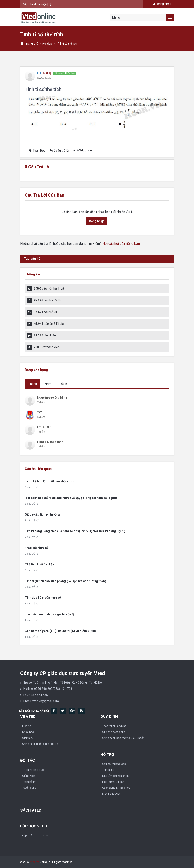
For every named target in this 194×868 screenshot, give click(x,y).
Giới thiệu (28, 738)
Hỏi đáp (47, 44)
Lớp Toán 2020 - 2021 (35, 835)
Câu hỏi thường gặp (114, 764)
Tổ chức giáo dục (33, 770)
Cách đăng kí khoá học (116, 788)
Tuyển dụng (29, 788)
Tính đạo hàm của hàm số (43, 598)
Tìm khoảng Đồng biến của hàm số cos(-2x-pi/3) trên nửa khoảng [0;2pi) (75, 531)
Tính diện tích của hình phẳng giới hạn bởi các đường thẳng (66, 581)
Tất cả (63, 384)
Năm (48, 384)
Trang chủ (29, 44)
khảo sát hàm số (36, 548)
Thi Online (108, 770)
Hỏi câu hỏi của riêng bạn (121, 244)
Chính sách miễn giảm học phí (40, 744)
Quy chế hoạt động (114, 732)
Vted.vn (34, 862)
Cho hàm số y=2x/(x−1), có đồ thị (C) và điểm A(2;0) (60, 631)
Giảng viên (29, 776)
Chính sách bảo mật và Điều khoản (123, 738)
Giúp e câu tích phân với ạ (42, 514)
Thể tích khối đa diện (39, 564)
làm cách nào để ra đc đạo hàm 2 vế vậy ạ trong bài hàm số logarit (71, 498)
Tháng (33, 384)
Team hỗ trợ (29, 782)
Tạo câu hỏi (32, 259)
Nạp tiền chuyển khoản (116, 776)
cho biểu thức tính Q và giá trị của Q (49, 614)
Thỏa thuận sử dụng (114, 726)
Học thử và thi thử (113, 782)
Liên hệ (27, 726)
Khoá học (28, 732)
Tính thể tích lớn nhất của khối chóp (49, 481)
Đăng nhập (162, 4)
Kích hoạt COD (111, 794)
